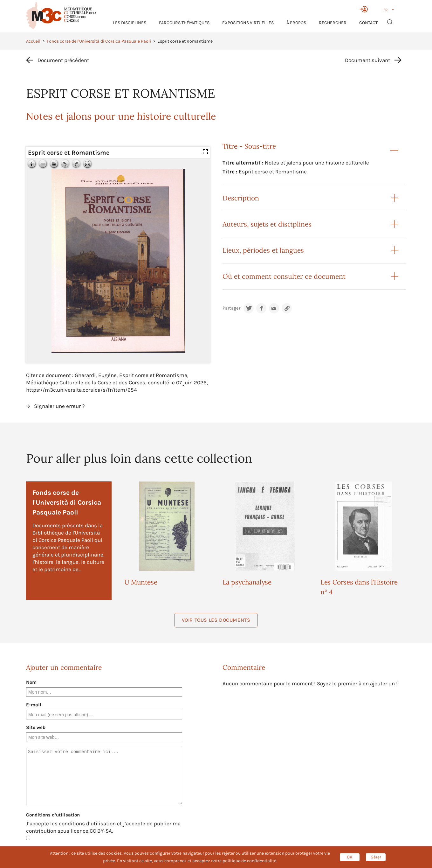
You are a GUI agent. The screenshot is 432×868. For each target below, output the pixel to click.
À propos (296, 23)
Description (241, 198)
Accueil (33, 41)
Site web (36, 727)
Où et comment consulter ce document (284, 276)
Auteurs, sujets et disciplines (267, 224)
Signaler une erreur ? (59, 406)
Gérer (376, 857)
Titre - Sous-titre (249, 146)
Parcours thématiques (184, 23)
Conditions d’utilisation (53, 815)
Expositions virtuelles (248, 23)
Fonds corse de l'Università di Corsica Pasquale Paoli (99, 41)
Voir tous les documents (216, 620)
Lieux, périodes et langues (263, 250)
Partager (231, 308)
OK (350, 857)
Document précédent (63, 60)
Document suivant (367, 60)
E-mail (34, 705)
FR (385, 10)
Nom (31, 682)
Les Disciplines (130, 23)
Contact (368, 23)
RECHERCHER (333, 23)
